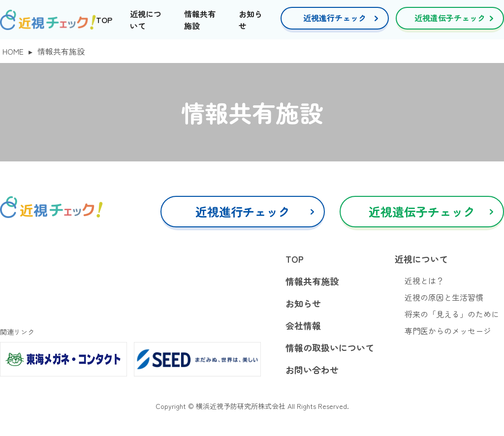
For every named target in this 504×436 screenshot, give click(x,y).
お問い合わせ (312, 370)
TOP (104, 20)
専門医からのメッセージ (448, 331)
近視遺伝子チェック (450, 18)
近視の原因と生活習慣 (444, 297)
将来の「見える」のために (452, 314)
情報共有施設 (312, 281)
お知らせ (303, 303)
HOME (13, 51)
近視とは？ (424, 280)
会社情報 (303, 325)
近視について (421, 259)
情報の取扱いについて (330, 347)
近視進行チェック (335, 18)
